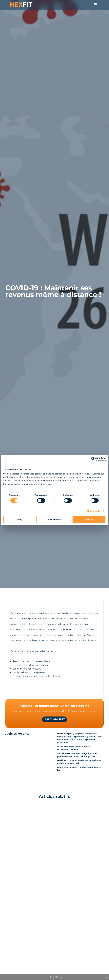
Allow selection (54, 519)
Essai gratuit (55, 719)
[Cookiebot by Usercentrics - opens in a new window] (93, 459)
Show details (93, 511)
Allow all (89, 519)
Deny (20, 519)
